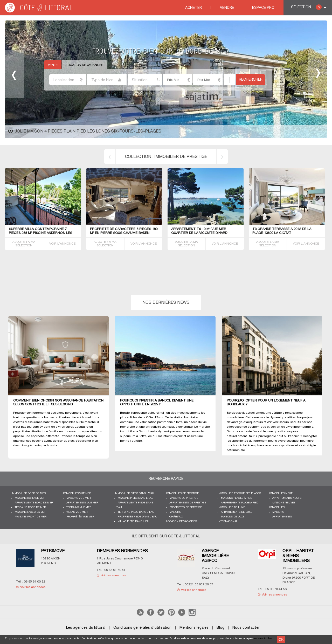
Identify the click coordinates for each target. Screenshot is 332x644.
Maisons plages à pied (237, 498)
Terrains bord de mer (30, 507)
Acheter (193, 8)
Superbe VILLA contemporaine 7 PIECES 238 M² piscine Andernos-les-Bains (41, 233)
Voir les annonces (33, 587)
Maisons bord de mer (30, 498)
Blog (220, 628)
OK (281, 639)
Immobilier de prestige (182, 493)
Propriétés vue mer (80, 517)
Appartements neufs (287, 498)
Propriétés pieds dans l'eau (137, 517)
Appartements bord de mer (34, 503)
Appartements (282, 517)
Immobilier (277, 507)
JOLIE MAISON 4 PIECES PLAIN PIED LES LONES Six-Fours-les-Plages (88, 131)
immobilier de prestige (181, 157)
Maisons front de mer (31, 517)
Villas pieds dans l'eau (134, 521)
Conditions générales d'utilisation (142, 628)
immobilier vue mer (77, 493)
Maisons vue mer (78, 498)
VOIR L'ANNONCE (62, 244)
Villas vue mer (77, 512)
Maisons (278, 512)
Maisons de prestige (184, 498)
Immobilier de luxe (231, 507)
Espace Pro (263, 8)
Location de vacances (84, 65)
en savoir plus (263, 639)
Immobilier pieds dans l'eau (134, 493)
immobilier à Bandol (135, 431)
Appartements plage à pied (240, 503)
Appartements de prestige (188, 503)
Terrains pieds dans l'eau (136, 512)
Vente (53, 65)
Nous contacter (246, 628)
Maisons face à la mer (30, 512)
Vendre (227, 8)
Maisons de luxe (233, 517)
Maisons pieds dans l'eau (136, 498)
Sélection (306, 7)
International (228, 521)
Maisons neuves (284, 503)
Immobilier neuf (281, 493)
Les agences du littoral (86, 628)
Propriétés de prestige (186, 507)
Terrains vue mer (79, 507)
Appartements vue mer (82, 503)
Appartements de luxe (237, 512)
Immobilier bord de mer (29, 493)
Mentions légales (194, 628)
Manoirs (175, 512)
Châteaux (176, 517)
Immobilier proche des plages (239, 493)
